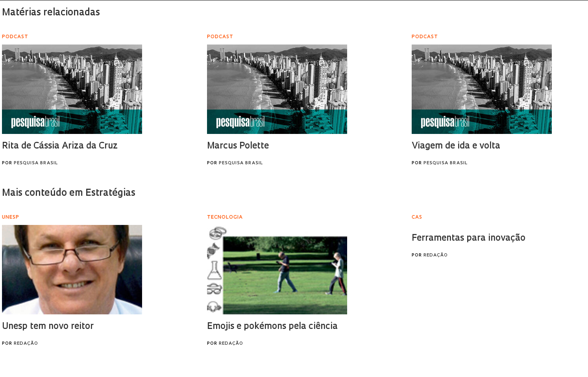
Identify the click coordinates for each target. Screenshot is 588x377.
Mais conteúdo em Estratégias (69, 193)
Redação (26, 344)
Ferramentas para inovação (469, 239)
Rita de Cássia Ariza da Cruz (60, 146)
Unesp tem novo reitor (48, 327)
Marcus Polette (238, 146)
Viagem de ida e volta (456, 146)
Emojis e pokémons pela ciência (272, 327)
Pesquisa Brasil (36, 163)
